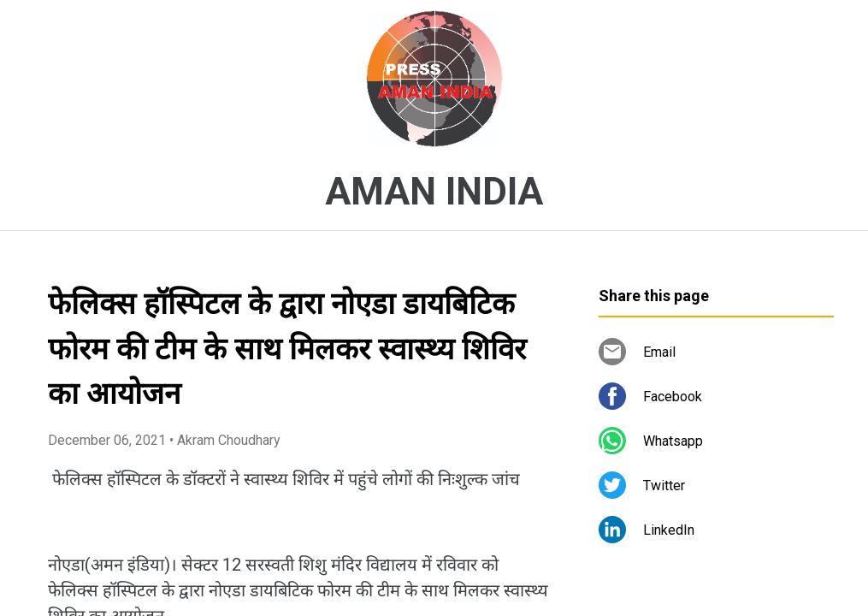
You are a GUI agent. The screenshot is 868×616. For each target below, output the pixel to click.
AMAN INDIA (434, 192)
